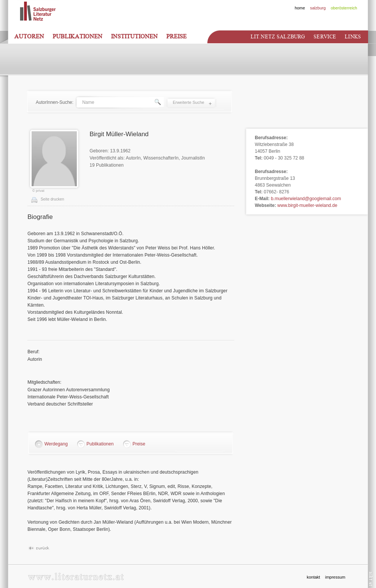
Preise (177, 36)
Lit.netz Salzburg (278, 37)
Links (353, 37)
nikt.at (371, 579)
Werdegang (56, 444)
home (300, 8)
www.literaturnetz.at (76, 577)
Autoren (29, 36)
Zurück (39, 548)
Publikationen (78, 36)
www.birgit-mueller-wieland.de (307, 205)
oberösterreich (344, 8)
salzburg (318, 8)
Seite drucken (52, 199)
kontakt (313, 577)
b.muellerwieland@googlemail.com (306, 199)
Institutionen (134, 36)
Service (325, 37)
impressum (335, 577)
